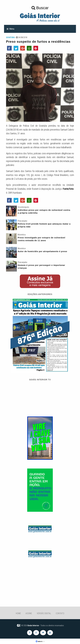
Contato (60, 613)
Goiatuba (10, 37)
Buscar (40, 8)
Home (18, 613)
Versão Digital (44, 613)
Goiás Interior (33, 625)
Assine (29, 613)
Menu (12, 29)
